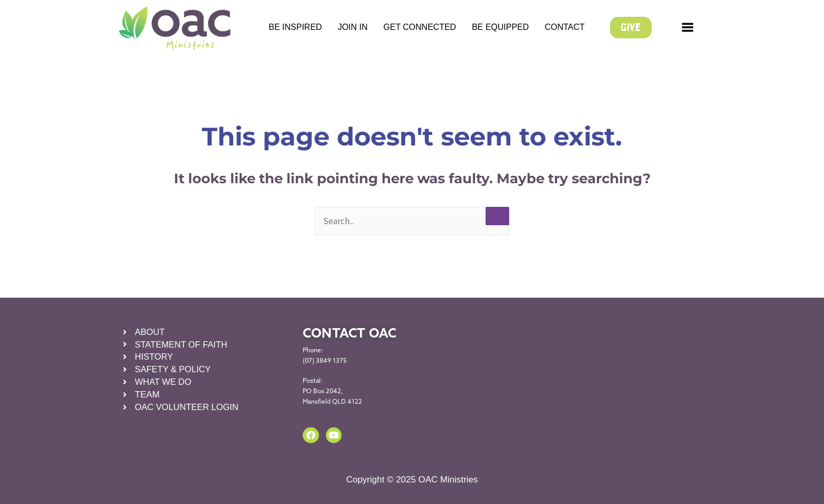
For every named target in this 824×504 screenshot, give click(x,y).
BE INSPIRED (295, 27)
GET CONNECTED (420, 27)
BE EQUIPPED (500, 27)
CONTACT (564, 27)
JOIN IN (353, 27)
